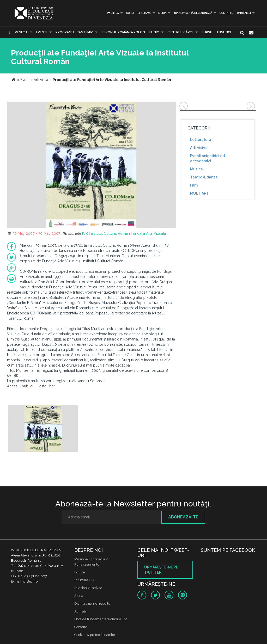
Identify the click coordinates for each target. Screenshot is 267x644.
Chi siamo (144, 13)
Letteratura (201, 140)
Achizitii (80, 611)
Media (162, 13)
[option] (43, 429)
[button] (171, 106)
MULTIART (199, 193)
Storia (79, 596)
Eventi (42, 32)
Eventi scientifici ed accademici (207, 158)
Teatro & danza (204, 177)
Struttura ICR (84, 580)
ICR (85, 233)
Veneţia (21, 32)
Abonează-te (183, 517)
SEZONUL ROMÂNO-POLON (123, 32)
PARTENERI (244, 13)
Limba (113, 13)
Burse (207, 32)
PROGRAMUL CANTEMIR (74, 32)
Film (194, 185)
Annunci (224, 32)
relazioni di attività (88, 588)
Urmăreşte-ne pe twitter (161, 570)
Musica (196, 169)
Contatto (226, 13)
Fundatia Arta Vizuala (148, 233)
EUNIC (154, 32)
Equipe (80, 572)
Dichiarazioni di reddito (92, 603)
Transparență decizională (193, 13)
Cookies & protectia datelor (95, 635)
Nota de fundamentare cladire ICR (101, 619)
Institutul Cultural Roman (109, 233)
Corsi (130, 13)
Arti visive (199, 148)
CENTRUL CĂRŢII (180, 32)
